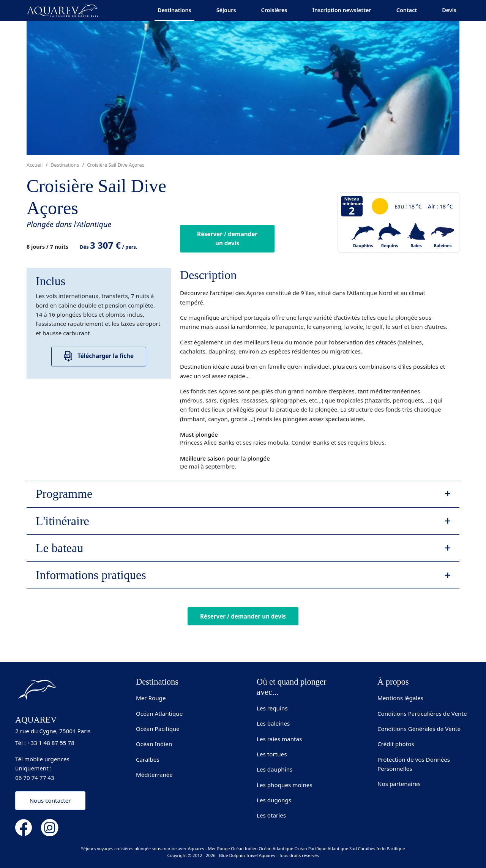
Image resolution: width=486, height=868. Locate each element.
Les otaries (271, 815)
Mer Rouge (151, 698)
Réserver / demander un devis (227, 238)
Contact (407, 10)
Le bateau (59, 548)
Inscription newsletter (342, 10)
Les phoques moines (285, 785)
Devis (449, 10)
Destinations (174, 10)
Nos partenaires (399, 784)
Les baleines (273, 723)
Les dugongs (274, 800)
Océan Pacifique (158, 729)
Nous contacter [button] (50, 800)
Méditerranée (154, 775)
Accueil (35, 165)
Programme (64, 494)
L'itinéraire (62, 521)
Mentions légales (400, 698)
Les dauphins (275, 769)
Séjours (226, 10)
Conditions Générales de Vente (419, 729)
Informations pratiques (91, 575)
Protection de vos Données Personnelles (414, 764)
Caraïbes (148, 759)
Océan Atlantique (159, 713)
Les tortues (272, 754)
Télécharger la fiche (99, 356)
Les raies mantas (279, 739)
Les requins (272, 708)
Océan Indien (154, 744)
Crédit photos (396, 744)
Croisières (274, 10)
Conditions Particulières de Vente (422, 713)
